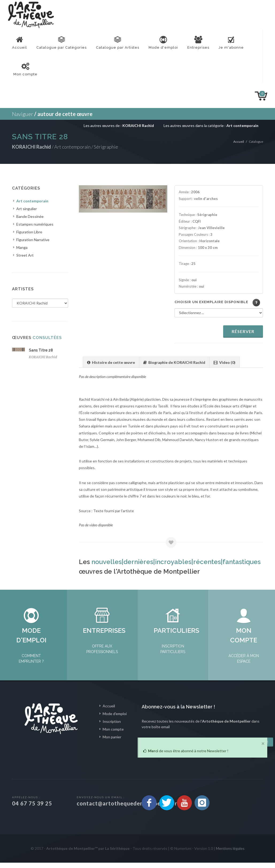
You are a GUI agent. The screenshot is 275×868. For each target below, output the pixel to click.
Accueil (239, 142)
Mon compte (113, 734)
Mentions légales (230, 854)
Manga (22, 247)
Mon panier (112, 742)
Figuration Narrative (33, 240)
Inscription (112, 727)
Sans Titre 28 (41, 350)
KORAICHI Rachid (43, 357)
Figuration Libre (29, 232)
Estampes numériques (35, 224)
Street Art (25, 255)
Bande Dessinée (30, 216)
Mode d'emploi (115, 719)
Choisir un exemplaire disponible (211, 302)
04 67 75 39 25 (32, 809)
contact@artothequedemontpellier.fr (127, 809)
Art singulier (27, 209)
